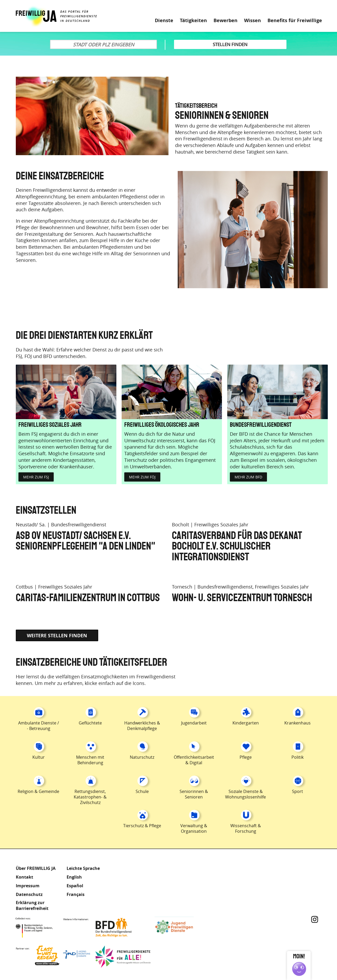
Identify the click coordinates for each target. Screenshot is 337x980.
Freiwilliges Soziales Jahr (50, 425)
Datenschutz (29, 894)
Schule (142, 791)
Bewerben (226, 21)
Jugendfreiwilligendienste (182, 927)
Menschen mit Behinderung (90, 760)
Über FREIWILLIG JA (36, 868)
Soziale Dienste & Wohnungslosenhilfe (246, 794)
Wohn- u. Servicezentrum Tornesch (242, 598)
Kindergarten (246, 723)
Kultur (39, 757)
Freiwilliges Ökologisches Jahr (162, 425)
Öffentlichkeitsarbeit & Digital (194, 760)
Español (75, 886)
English (74, 877)
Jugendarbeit (194, 723)
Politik (298, 757)
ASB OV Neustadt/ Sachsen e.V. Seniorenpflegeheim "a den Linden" (86, 541)
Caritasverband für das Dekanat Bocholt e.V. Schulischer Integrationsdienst (237, 547)
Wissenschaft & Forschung (246, 828)
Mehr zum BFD (248, 477)
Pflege (246, 757)
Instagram (315, 919)
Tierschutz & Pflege (142, 826)
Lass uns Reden (62, 957)
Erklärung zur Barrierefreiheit (32, 905)
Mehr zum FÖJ (142, 477)
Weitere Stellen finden (57, 636)
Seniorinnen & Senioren (194, 794)
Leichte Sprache (300, 8)
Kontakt (24, 877)
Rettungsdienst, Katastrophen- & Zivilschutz (90, 797)
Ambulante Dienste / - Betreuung (39, 726)
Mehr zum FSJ (36, 477)
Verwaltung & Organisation (194, 828)
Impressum (28, 886)
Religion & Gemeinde (38, 791)
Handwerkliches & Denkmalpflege (142, 726)
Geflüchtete (90, 723)
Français (76, 894)
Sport (298, 791)
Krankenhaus (298, 723)
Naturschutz (142, 757)
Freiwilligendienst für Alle (123, 957)
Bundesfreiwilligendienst (261, 425)
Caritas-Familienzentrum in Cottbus (88, 598)
